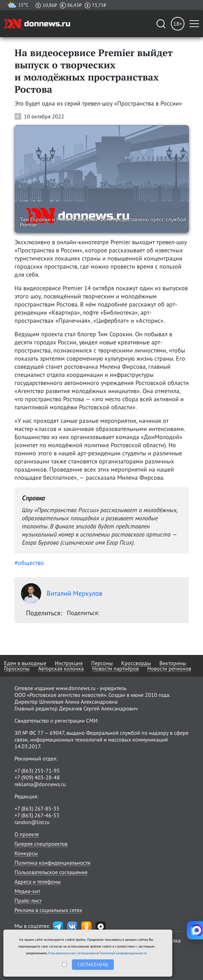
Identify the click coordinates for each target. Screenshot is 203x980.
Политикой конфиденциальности (123, 953)
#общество (29, 563)
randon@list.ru (32, 822)
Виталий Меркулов (62, 593)
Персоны (102, 663)
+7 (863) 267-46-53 (37, 815)
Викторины (173, 663)
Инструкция (69, 663)
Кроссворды (136, 663)
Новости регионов (169, 668)
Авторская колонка (61, 668)
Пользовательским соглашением (72, 953)
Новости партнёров (116, 668)
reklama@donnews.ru (40, 784)
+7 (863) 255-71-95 (37, 771)
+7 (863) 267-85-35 (37, 808)
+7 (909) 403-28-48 (37, 777)
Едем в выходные (25, 663)
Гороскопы (17, 668)
